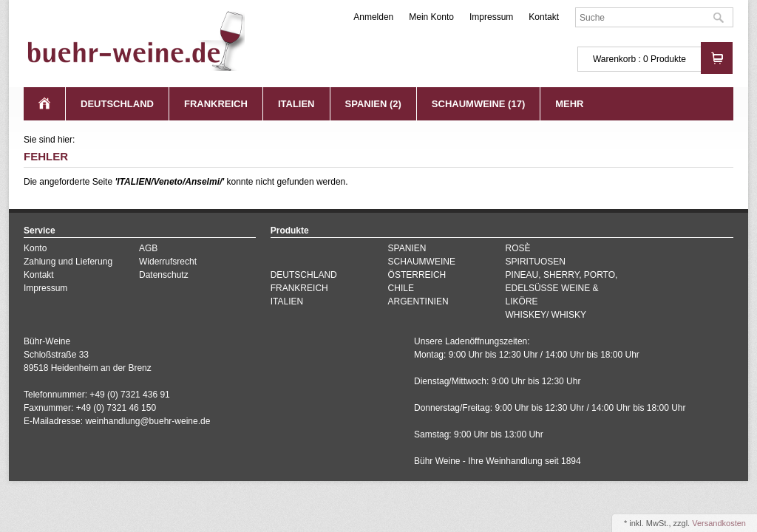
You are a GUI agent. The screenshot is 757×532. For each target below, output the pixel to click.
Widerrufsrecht (168, 262)
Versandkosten (719, 523)
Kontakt (544, 17)
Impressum (491, 17)
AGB (148, 248)
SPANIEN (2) (373, 104)
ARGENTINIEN (418, 301)
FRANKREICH (216, 104)
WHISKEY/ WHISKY (546, 315)
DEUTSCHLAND (117, 104)
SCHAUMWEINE (422, 262)
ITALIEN (296, 104)
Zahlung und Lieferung (68, 262)
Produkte (668, 59)
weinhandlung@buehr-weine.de (147, 421)
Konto (35, 248)
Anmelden (373, 17)
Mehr (569, 104)
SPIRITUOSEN (536, 262)
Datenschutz (164, 275)
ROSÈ (518, 248)
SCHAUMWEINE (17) (478, 104)
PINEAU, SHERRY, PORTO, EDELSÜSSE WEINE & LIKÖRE (562, 288)
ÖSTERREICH (417, 275)
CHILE (401, 288)
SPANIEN (407, 248)
